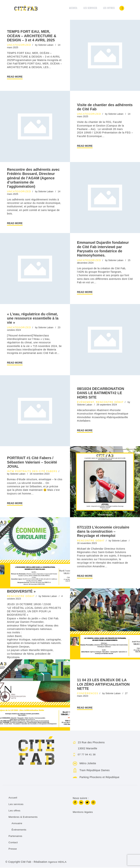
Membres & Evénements (23, 817)
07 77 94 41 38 (87, 755)
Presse (13, 849)
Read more (15, 77)
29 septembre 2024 (107, 405)
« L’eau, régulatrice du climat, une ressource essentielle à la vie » (28, 319)
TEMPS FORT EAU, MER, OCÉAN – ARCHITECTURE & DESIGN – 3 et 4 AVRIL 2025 (34, 36)
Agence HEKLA (57, 862)
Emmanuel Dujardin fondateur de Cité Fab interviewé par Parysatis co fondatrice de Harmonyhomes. (103, 249)
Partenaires (16, 836)
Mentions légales (83, 813)
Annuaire (17, 824)
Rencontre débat (110, 402)
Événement (85, 402)
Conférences (88, 694)
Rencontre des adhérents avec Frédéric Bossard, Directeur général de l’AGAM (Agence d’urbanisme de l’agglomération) (34, 178)
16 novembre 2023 (40, 474)
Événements (19, 830)
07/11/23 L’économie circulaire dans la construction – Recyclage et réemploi (104, 532)
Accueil (13, 798)
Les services (16, 804)
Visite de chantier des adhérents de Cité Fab (98, 107)
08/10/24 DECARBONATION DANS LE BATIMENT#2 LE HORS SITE (103, 393)
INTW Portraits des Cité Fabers (32, 472)
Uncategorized (19, 45)
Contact (13, 843)
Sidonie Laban (46, 45)
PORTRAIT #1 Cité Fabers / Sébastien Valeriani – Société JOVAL (35, 463)
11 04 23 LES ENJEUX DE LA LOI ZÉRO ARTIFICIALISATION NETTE (104, 685)
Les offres (15, 811)
